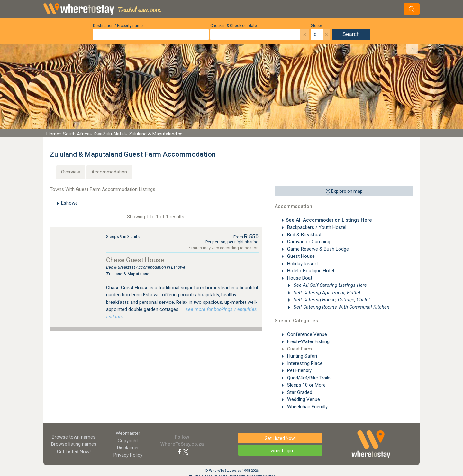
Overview (71, 172)
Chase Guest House (135, 260)
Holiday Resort (302, 264)
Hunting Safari (301, 356)
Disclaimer (128, 448)
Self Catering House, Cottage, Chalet (331, 300)
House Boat (299, 278)
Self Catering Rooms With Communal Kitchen (341, 307)
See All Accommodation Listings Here (329, 220)
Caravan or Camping (308, 242)
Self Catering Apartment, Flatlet (326, 293)
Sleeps (317, 26)
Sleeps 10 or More (306, 385)
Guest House (300, 256)
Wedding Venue (303, 399)
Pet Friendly (299, 370)
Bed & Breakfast (304, 235)
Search (351, 34)
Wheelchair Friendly (307, 407)
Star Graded (299, 392)
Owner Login (280, 451)
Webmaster (128, 433)
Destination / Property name (118, 26)
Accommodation (109, 172)
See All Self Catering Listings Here (330, 285)
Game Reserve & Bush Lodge (317, 249)
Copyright (128, 441)
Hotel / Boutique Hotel (310, 271)
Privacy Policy (128, 455)
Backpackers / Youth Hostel (316, 227)
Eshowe (69, 203)
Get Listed (74, 452)
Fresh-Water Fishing (308, 341)
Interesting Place (304, 363)
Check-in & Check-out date (234, 26)
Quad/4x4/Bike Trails (308, 378)
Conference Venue (306, 334)
